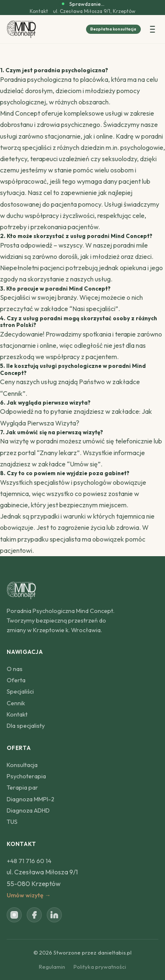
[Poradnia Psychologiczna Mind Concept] (22, 29)
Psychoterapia (26, 776)
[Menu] (152, 29)
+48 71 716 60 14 (29, 861)
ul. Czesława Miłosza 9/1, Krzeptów (94, 11)
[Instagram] (14, 915)
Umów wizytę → (29, 895)
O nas (15, 669)
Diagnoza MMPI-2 (30, 799)
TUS (12, 822)
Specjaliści (20, 691)
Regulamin (52, 967)
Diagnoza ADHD (28, 810)
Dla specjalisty (26, 726)
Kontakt (39, 11)
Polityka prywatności (100, 967)
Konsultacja (22, 765)
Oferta (16, 680)
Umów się (84, 464)
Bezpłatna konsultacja (113, 29)
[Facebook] (34, 915)
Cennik (13, 393)
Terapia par (22, 788)
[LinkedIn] (54, 915)
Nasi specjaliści (94, 309)
